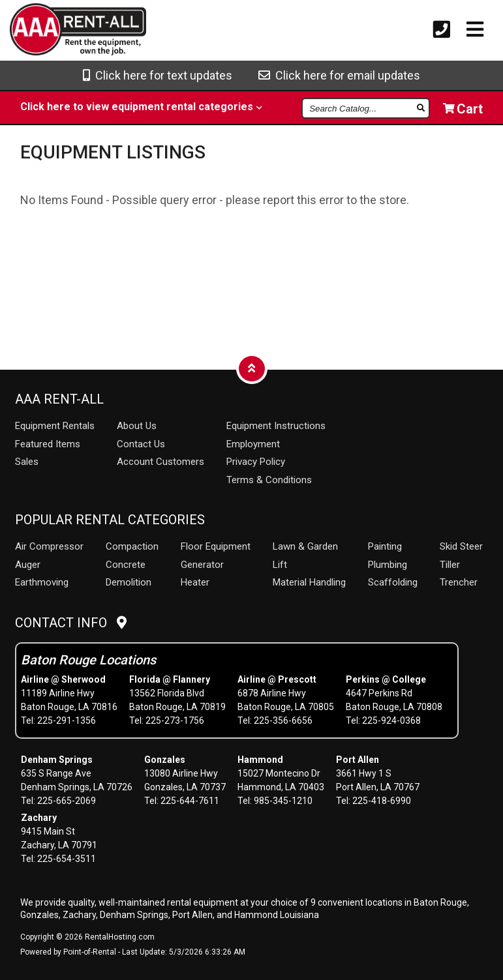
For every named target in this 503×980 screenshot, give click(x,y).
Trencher (459, 582)
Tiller (450, 565)
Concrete (126, 565)
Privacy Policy (256, 462)
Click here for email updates (339, 75)
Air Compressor (49, 546)
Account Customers (160, 462)
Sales (27, 462)
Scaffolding (393, 582)
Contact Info (71, 623)
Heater (195, 582)
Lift (280, 565)
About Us (137, 426)
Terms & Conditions (269, 480)
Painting (385, 546)
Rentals (55, 426)
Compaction (132, 546)
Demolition (129, 582)
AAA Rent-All (59, 399)
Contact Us (141, 444)
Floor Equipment (216, 546)
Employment (253, 444)
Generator (202, 565)
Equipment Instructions (276, 426)
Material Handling (309, 582)
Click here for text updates (158, 75)
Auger (28, 565)
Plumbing (388, 565)
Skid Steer (461, 546)
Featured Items (48, 444)
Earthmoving (42, 582)
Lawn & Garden (305, 546)
